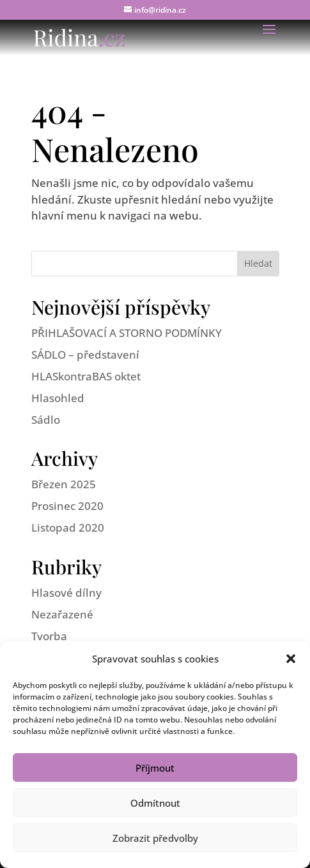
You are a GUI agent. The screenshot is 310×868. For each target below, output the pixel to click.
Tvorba (49, 636)
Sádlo (46, 420)
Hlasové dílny (66, 593)
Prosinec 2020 (67, 506)
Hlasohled (58, 398)
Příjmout (155, 768)
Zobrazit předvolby (155, 838)
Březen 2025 (64, 484)
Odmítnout (155, 803)
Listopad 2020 (68, 528)
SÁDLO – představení (85, 355)
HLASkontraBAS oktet (86, 376)
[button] (291, 659)
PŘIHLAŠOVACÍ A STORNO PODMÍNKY (127, 333)
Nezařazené (62, 614)
